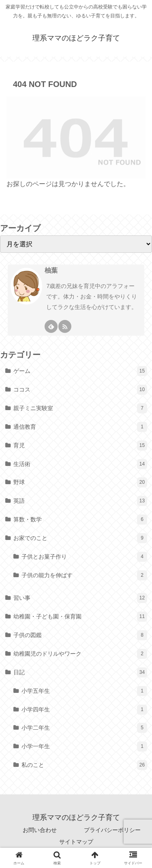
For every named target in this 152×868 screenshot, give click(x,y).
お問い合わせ (40, 830)
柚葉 (51, 270)
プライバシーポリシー (112, 830)
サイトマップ (76, 842)
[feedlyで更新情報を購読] (51, 326)
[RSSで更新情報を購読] (65, 326)
